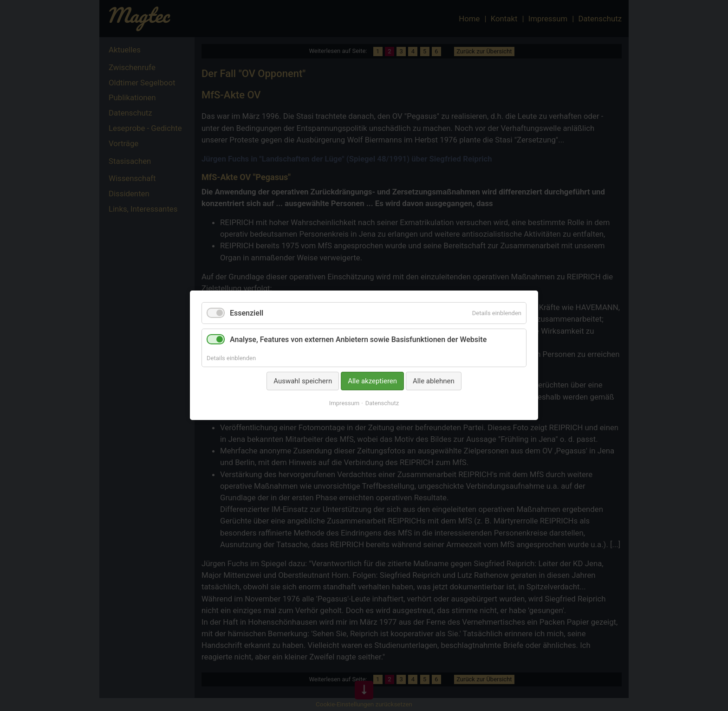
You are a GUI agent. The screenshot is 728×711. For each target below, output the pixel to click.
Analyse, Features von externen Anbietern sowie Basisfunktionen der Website (358, 340)
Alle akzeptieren (372, 381)
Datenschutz (382, 404)
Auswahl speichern (303, 381)
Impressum (344, 404)
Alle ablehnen (434, 381)
